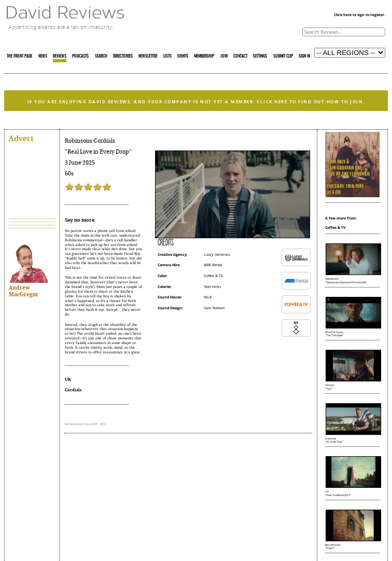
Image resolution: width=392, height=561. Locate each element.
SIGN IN (304, 57)
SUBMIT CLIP (283, 57)
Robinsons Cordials (90, 141)
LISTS (167, 57)
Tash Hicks (212, 287)
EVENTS (183, 57)
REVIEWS (60, 57)
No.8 (208, 297)
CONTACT (240, 57)
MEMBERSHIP (204, 57)
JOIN (224, 57)
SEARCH (101, 57)
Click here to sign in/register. (360, 15)
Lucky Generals (217, 255)
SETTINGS (260, 57)
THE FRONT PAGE (19, 57)
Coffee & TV (213, 276)
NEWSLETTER (148, 57)
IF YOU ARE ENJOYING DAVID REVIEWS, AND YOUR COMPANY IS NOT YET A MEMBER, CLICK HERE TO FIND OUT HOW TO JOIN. (196, 102)
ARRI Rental (213, 265)
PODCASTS (80, 57)
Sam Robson (214, 308)
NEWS (43, 57)
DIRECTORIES (123, 57)
